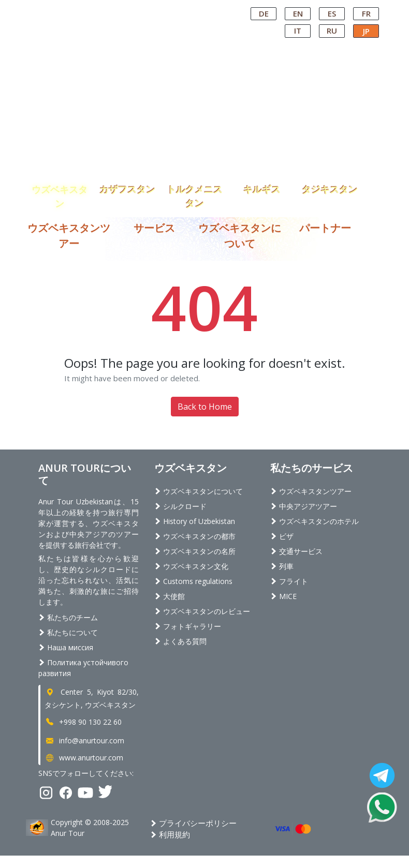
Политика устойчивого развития (83, 668)
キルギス (262, 189)
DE (264, 13)
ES (332, 13)
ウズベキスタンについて (199, 491)
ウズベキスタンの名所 (195, 551)
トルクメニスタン (195, 190)
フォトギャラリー (188, 626)
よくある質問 (180, 641)
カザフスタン (127, 189)
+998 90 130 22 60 (83, 722)
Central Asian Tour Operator (195, 9)
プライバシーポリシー (193, 823)
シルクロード (180, 506)
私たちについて (68, 632)
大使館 (170, 596)
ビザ (282, 536)
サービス (154, 228)
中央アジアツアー (304, 506)
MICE (283, 596)
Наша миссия (66, 647)
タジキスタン (330, 189)
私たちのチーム (68, 617)
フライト (289, 581)
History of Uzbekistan (195, 521)
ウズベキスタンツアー (311, 491)
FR (366, 13)
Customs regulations (193, 581)
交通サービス (296, 551)
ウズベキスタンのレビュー (202, 611)
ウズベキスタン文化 (191, 566)
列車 (282, 566)
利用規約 (170, 834)
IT (298, 31)
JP (366, 31)
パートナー (325, 228)
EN (298, 13)
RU (332, 31)
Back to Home (205, 407)
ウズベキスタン (60, 190)
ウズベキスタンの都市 (195, 536)
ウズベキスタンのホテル (315, 521)
